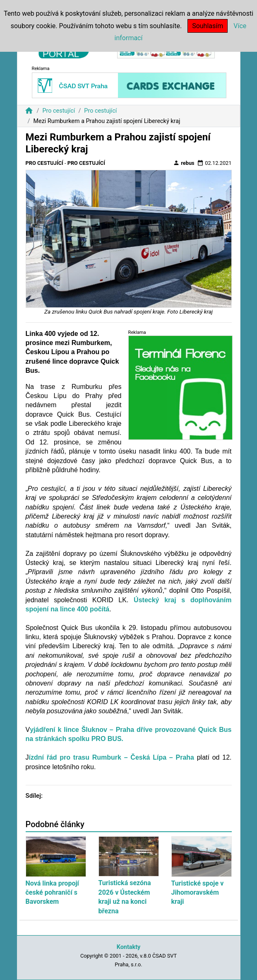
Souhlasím (208, 26)
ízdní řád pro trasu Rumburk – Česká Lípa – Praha (112, 757)
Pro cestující (59, 111)
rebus (184, 163)
